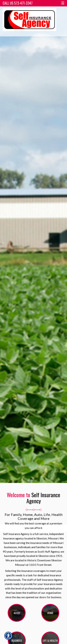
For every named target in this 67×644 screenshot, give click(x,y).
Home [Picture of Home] (50, 613)
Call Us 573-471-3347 (18, 3)
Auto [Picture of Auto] (17, 613)
